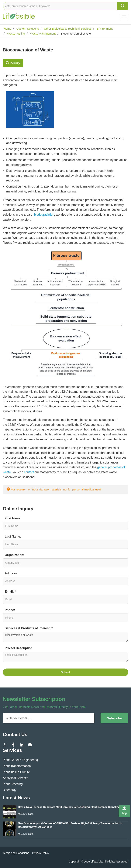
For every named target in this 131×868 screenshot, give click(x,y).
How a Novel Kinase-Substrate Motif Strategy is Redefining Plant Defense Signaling (69, 807)
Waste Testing (16, 34)
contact (29, 472)
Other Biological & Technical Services (67, 29)
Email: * (10, 592)
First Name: (13, 518)
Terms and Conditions (16, 853)
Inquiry (15, 63)
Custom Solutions (27, 29)
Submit (65, 672)
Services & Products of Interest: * (29, 628)
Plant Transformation (17, 766)
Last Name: (13, 536)
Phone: (10, 610)
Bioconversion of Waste (65, 637)
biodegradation (44, 215)
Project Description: (19, 648)
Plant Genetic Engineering (20, 760)
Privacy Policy (41, 853)
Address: (11, 573)
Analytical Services (16, 778)
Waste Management (43, 34)
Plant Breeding (13, 784)
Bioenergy (10, 790)
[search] (123, 6)
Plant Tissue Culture (16, 772)
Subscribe (114, 718)
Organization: (14, 555)
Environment (104, 29)
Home (7, 29)
